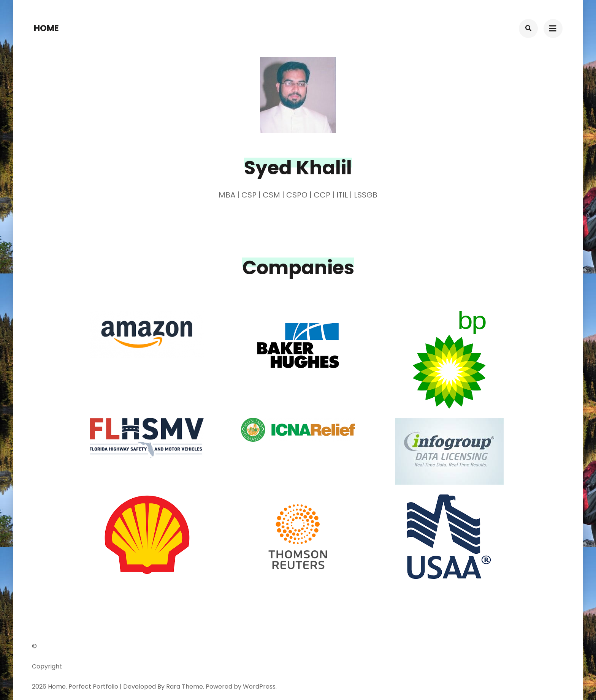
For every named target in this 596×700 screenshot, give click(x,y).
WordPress (259, 687)
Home (46, 28)
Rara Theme (185, 687)
